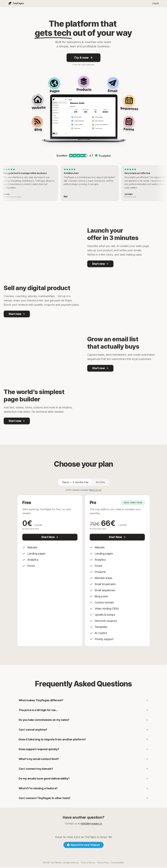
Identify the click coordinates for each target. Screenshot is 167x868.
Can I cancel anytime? (84, 730)
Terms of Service (88, 863)
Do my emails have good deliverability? (84, 779)
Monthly (100, 483)
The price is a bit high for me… (84, 710)
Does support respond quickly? (84, 750)
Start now (100, 264)
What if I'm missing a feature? (84, 789)
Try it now (83, 58)
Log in (156, 3)
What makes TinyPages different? (84, 701)
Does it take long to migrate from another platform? (84, 740)
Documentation (117, 863)
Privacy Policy (103, 863)
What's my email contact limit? (84, 759)
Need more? (95, 490)
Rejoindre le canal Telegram (83, 845)
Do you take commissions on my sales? (84, 720)
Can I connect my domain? (84, 769)
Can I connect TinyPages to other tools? (84, 799)
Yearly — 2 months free (75, 483)
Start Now (50, 537)
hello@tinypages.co (91, 824)
